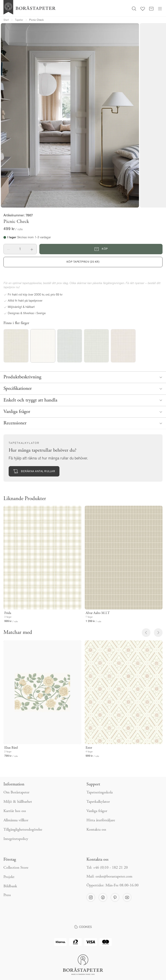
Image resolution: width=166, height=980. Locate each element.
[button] (8, 249)
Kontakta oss (96, 830)
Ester (89, 748)
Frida (8, 613)
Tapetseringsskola (100, 793)
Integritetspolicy (16, 839)
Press (7, 895)
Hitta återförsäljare (101, 820)
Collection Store (16, 868)
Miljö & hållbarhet (18, 802)
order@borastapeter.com (114, 877)
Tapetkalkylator (98, 802)
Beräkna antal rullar (34, 471)
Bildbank (10, 886)
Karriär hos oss (15, 811)
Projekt (9, 877)
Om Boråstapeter (16, 793)
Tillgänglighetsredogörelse (23, 830)
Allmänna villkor (16, 820)
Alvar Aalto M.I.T (98, 613)
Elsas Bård (11, 748)
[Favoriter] (143, 8)
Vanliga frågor (97, 811)
